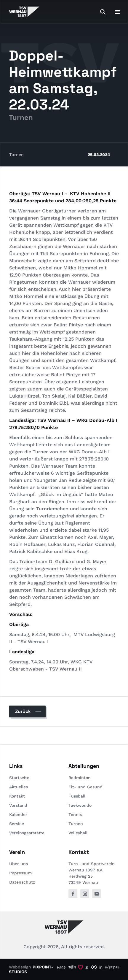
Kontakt (17, 796)
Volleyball (78, 833)
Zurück (23, 711)
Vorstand (18, 805)
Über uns (19, 864)
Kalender (18, 814)
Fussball (77, 796)
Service (17, 824)
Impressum (20, 873)
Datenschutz (22, 882)
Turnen (16, 155)
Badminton (80, 778)
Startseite (19, 778)
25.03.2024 (99, 155)
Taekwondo (80, 805)
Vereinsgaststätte (27, 833)
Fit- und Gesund (85, 787)
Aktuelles (19, 787)
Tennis (75, 814)
